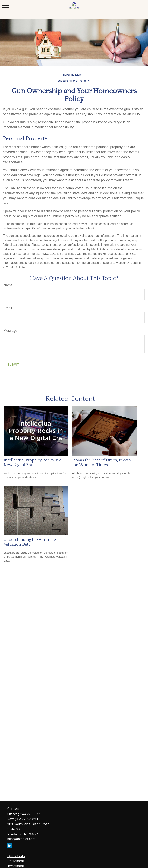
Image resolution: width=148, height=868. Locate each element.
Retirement (16, 861)
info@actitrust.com (21, 839)
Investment (16, 866)
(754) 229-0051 (29, 814)
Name (8, 285)
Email (8, 308)
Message (10, 331)
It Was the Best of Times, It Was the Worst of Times (101, 463)
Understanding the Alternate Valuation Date (30, 542)
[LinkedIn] (10, 845)
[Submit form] (13, 365)
